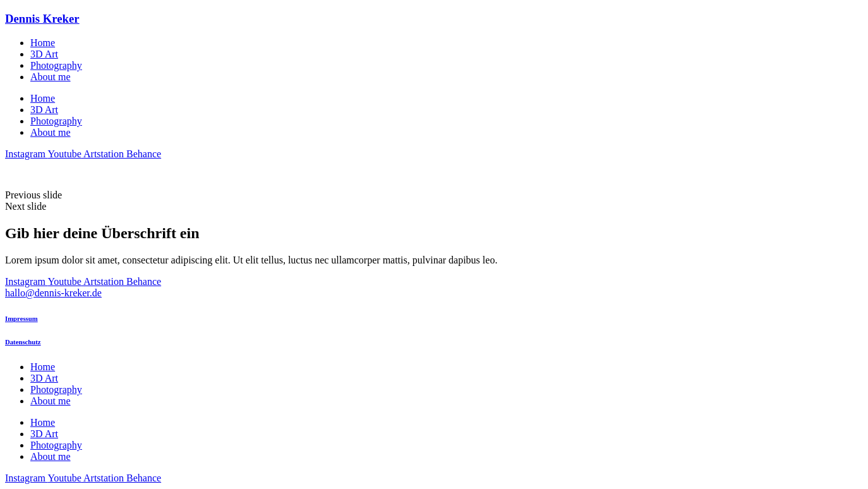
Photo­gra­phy (56, 65)
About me (51, 77)
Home (43, 43)
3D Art (44, 54)
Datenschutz (23, 342)
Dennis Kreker (42, 19)
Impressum (21, 318)
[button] (434, 195)
